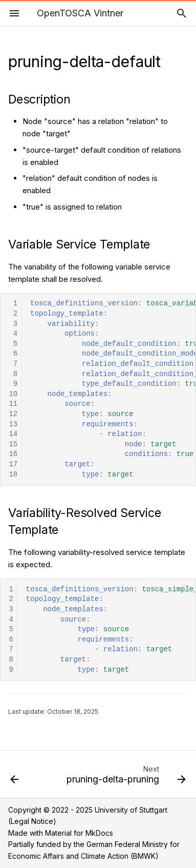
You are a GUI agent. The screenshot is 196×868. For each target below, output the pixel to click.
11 (13, 404)
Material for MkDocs (79, 833)
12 (13, 414)
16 (13, 454)
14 (13, 434)
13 (13, 425)
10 (13, 394)
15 (13, 445)
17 (13, 464)
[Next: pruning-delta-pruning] (125, 777)
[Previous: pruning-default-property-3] (15, 777)
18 (13, 475)
